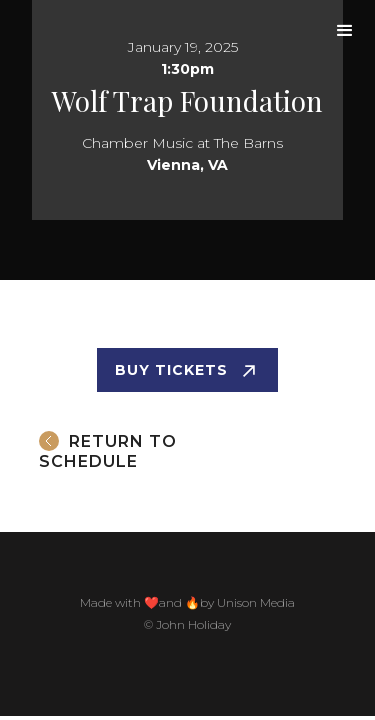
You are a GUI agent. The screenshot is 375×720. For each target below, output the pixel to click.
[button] (345, 31)
